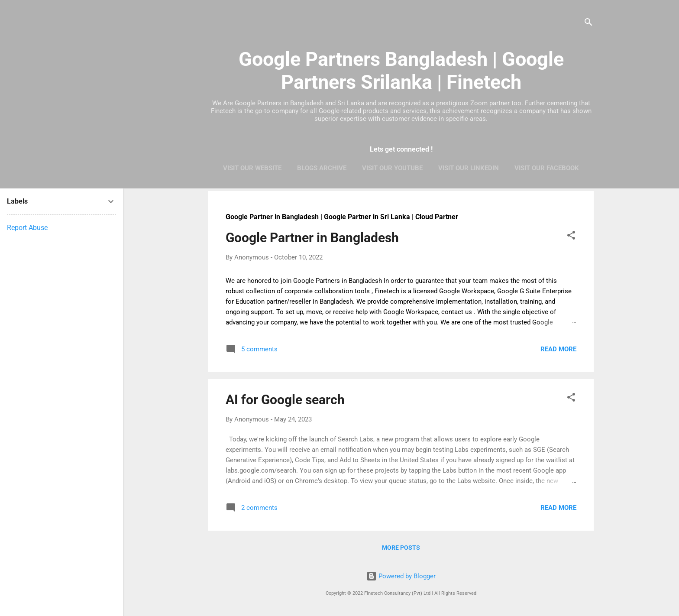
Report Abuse (27, 228)
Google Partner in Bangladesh (312, 238)
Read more (558, 349)
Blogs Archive (322, 168)
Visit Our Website (252, 168)
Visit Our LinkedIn (469, 168)
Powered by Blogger (401, 576)
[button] (571, 237)
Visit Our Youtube (392, 168)
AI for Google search (285, 400)
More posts (401, 548)
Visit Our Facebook (547, 168)
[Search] (588, 24)
